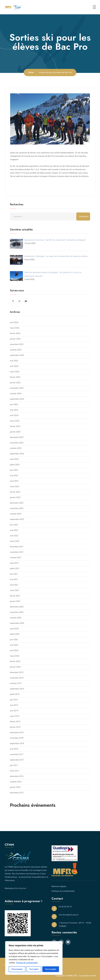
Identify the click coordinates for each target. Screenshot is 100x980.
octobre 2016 (16, 782)
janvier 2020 (15, 667)
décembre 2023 (17, 437)
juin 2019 (14, 700)
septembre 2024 (17, 399)
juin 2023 (14, 470)
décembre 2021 (17, 547)
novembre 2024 (17, 388)
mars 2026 (15, 328)
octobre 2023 (16, 448)
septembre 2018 (17, 743)
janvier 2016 (15, 787)
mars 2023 (15, 486)
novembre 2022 (17, 508)
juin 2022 (14, 525)
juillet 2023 (15, 465)
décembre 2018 (17, 733)
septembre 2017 (17, 760)
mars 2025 (15, 372)
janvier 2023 (15, 497)
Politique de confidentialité (27, 963)
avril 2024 (14, 415)
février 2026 (15, 333)
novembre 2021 (17, 552)
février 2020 (15, 661)
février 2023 (15, 492)
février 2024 (15, 426)
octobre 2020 (16, 618)
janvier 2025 (15, 383)
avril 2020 (14, 651)
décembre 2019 (17, 672)
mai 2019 (14, 705)
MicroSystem (21, 888)
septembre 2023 (17, 454)
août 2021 (14, 563)
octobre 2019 (16, 683)
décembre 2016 (17, 776)
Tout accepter (51, 969)
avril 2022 (14, 536)
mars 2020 (15, 656)
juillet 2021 (15, 568)
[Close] (60, 943)
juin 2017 (14, 765)
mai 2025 (14, 361)
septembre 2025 (17, 355)
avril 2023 (14, 481)
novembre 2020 (17, 612)
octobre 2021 (16, 558)
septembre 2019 (17, 689)
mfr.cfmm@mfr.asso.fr (69, 915)
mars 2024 (15, 421)
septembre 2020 (17, 623)
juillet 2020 (15, 634)
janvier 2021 (15, 601)
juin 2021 (14, 574)
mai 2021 (14, 579)
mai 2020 (14, 645)
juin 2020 (14, 640)
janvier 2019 (15, 727)
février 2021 (15, 596)
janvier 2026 (15, 339)
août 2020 (14, 629)
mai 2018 (14, 749)
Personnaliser (17, 969)
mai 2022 (14, 530)
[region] (34, 958)
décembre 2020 (17, 607)
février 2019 (15, 722)
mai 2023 (14, 476)
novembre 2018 (17, 738)
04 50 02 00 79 (65, 907)
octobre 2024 (16, 394)
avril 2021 (14, 585)
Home (31, 72)
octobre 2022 (16, 514)
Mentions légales (59, 886)
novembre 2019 (17, 678)
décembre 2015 (17, 793)
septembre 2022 (17, 519)
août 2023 (14, 459)
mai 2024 (14, 410)
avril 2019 (14, 711)
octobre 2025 (16, 350)
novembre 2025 (17, 344)
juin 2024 (14, 404)
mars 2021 (15, 590)
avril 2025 (14, 366)
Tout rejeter (34, 969)
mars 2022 (15, 541)
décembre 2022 (17, 503)
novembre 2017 (17, 754)
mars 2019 (15, 716)
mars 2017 (15, 771)
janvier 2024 (15, 432)
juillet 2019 (15, 694)
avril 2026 (14, 322)
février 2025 (15, 377)
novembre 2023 (17, 443)
